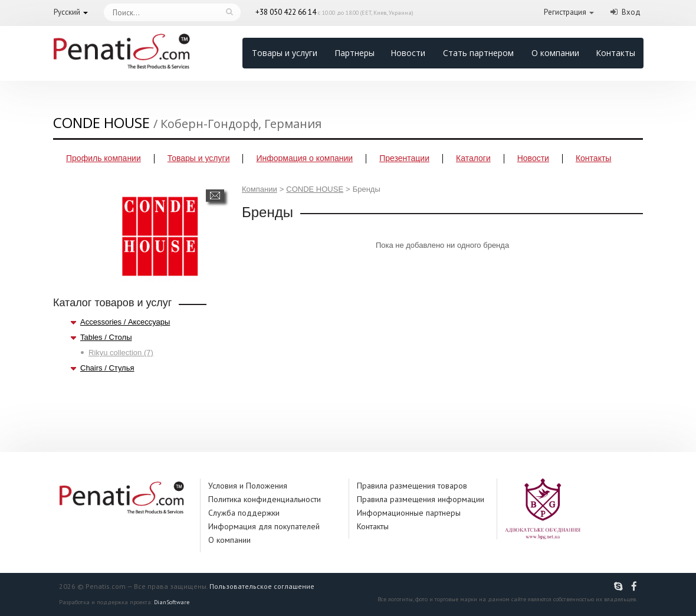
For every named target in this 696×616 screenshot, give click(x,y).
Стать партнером (478, 53)
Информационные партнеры (409, 513)
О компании (555, 53)
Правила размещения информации (421, 499)
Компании (260, 189)
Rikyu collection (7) (121, 353)
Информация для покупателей (264, 526)
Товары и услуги (285, 53)
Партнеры (354, 53)
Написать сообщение (215, 196)
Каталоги (473, 158)
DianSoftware (172, 602)
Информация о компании (304, 158)
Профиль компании (104, 158)
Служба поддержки (244, 513)
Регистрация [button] (565, 12)
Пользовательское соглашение (262, 586)
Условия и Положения (248, 486)
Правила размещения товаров (412, 486)
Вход (631, 12)
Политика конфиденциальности (265, 499)
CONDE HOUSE (315, 189)
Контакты (615, 53)
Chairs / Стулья (107, 368)
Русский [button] (67, 12)
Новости (408, 53)
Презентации (404, 158)
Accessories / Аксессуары (125, 322)
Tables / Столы (106, 337)
